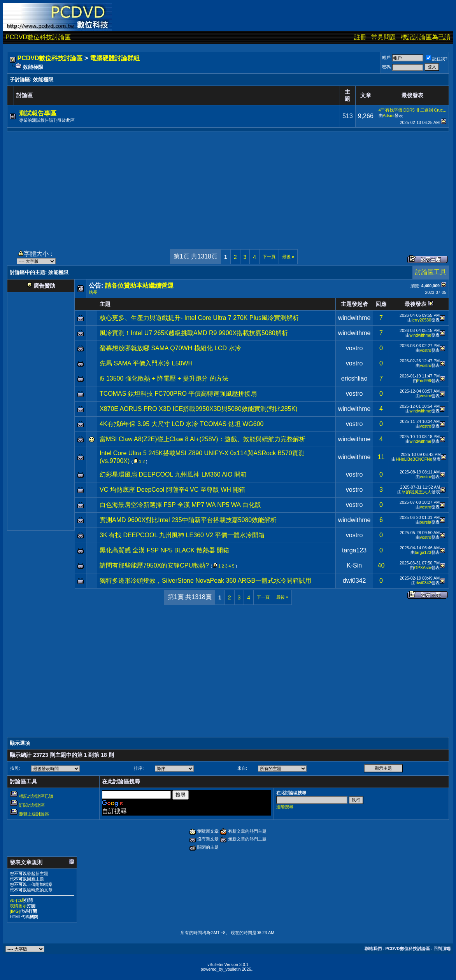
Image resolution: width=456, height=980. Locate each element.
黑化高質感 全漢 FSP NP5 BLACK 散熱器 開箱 (164, 550)
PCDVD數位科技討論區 (38, 37)
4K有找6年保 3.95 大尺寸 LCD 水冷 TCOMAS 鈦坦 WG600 (182, 424)
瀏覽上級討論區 (34, 814)
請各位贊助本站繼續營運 (139, 286)
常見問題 (384, 37)
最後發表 (416, 304)
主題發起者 (354, 304)
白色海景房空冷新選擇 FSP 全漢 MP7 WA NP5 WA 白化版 (180, 505)
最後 (288, 257)
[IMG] (15, 911)
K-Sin (354, 565)
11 (381, 457)
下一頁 (269, 257)
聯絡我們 (373, 949)
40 (381, 565)
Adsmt (389, 115)
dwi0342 (354, 581)
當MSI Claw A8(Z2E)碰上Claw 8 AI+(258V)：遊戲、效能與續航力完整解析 (203, 439)
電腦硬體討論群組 (115, 58)
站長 (93, 292)
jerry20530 (421, 320)
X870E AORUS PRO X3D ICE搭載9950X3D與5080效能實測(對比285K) (199, 409)
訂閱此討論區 (32, 805)
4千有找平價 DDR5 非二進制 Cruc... (412, 110)
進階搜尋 (285, 807)
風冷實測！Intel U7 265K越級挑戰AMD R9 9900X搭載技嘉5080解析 (194, 333)
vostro (354, 348)
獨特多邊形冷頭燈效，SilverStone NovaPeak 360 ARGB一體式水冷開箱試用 (205, 581)
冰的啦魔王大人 (417, 492)
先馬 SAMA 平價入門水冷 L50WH (146, 363)
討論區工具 (431, 272)
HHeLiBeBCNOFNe (414, 459)
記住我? (437, 59)
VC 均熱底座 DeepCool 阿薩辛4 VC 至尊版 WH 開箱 (172, 490)
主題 (105, 304)
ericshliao (354, 378)
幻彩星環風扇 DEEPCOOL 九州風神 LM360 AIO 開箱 (173, 474)
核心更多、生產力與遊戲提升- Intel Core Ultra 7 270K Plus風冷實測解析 (199, 318)
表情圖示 (18, 906)
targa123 (354, 550)
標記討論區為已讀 (426, 37)
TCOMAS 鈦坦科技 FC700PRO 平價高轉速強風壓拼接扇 (178, 394)
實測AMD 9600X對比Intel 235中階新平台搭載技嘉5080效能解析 (188, 520)
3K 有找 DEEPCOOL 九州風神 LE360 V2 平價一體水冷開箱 (182, 535)
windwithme (354, 318)
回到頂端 (442, 949)
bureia (426, 522)
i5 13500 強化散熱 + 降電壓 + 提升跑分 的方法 (164, 378)
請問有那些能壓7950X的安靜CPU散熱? (154, 565)
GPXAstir (423, 568)
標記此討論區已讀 (36, 796)
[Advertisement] (228, 186)
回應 (381, 304)
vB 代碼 (17, 900)
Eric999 (424, 381)
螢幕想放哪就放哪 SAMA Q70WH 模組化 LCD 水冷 (170, 348)
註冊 (360, 37)
